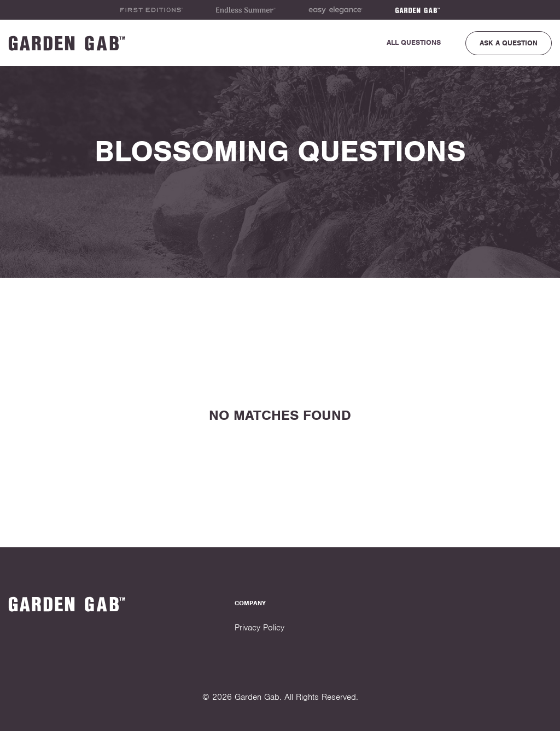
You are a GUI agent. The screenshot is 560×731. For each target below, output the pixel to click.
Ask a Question (509, 43)
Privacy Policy (259, 628)
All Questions (414, 42)
